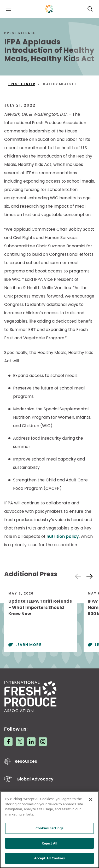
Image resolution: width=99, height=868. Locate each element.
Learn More (28, 645)
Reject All (50, 843)
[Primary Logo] (49, 9)
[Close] (91, 800)
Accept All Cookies (50, 858)
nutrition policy (63, 536)
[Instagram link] (43, 742)
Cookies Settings (50, 828)
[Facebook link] (8, 742)
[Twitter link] (20, 742)
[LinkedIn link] (31, 742)
